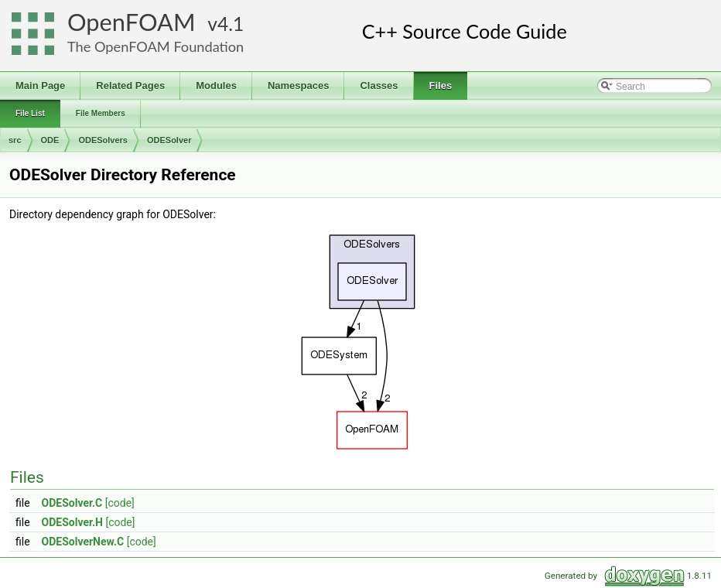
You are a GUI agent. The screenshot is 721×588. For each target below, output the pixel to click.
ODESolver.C (72, 503)
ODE (50, 140)
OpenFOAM (132, 22)
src (15, 140)
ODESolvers (103, 140)
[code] (120, 503)
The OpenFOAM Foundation (155, 46)
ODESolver (169, 140)
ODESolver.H (72, 522)
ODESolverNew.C (83, 542)
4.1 (231, 24)
